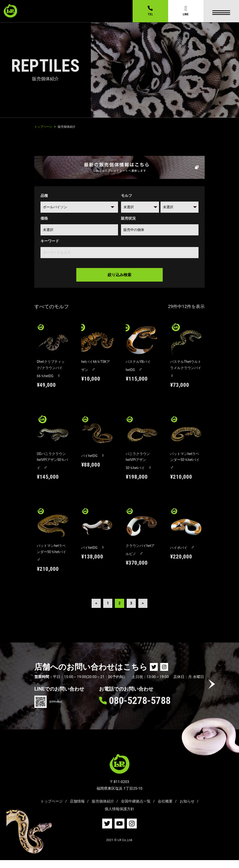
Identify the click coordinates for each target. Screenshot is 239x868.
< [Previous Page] (95, 611)
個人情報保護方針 (119, 817)
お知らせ (187, 809)
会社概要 (165, 809)
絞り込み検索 (119, 274)
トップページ (52, 809)
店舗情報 (77, 809)
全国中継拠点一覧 (136, 809)
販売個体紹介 (103, 809)
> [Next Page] (144, 611)
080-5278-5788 (140, 708)
